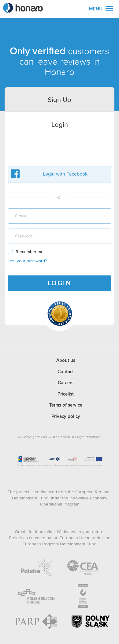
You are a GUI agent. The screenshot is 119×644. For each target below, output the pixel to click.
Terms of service (66, 405)
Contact (66, 372)
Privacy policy (66, 417)
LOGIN (60, 283)
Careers (66, 383)
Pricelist (66, 394)
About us (66, 360)
